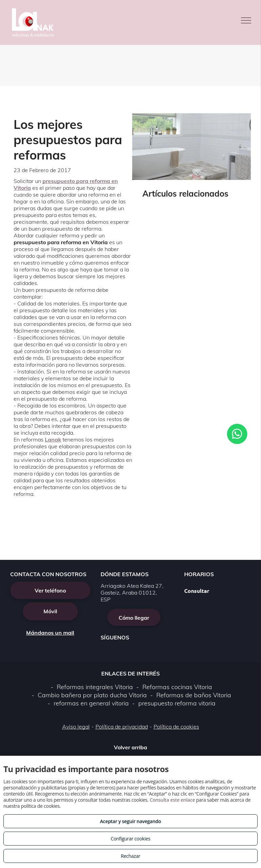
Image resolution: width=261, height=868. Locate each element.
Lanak (53, 439)
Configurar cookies (131, 839)
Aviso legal (76, 727)
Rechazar (130, 856)
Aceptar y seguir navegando (130, 821)
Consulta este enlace (172, 800)
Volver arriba (130, 747)
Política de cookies (176, 727)
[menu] (246, 20)
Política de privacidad (122, 727)
